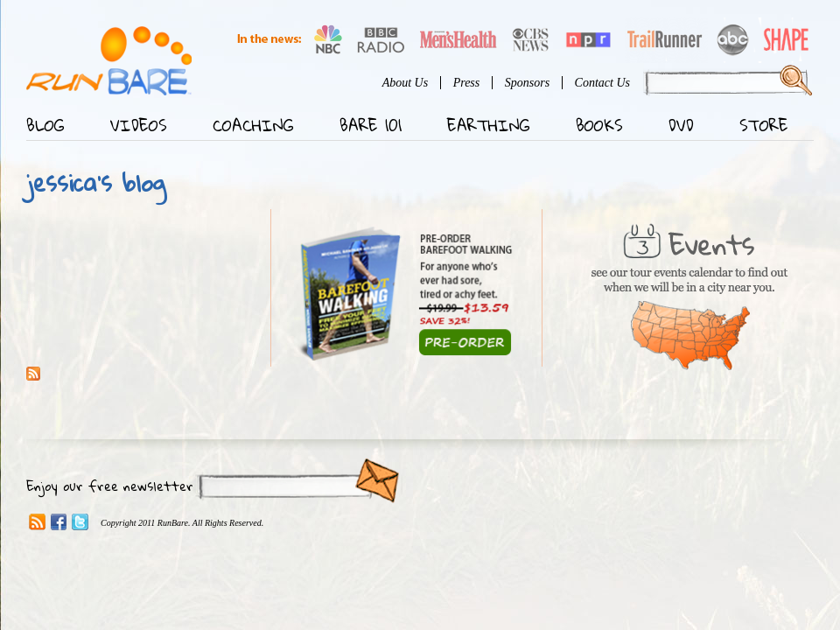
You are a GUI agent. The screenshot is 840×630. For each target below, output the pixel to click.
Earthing (489, 125)
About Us (406, 83)
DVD (681, 125)
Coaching (253, 125)
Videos (139, 125)
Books (599, 125)
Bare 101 (371, 125)
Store (764, 125)
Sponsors (527, 83)
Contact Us (602, 83)
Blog (45, 125)
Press (467, 83)
